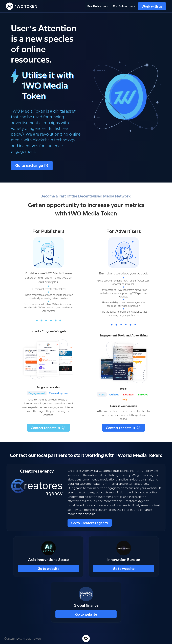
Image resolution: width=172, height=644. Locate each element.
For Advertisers (124, 6)
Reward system (59, 393)
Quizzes (114, 394)
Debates (128, 394)
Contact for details (48, 428)
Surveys (143, 394)
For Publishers (98, 6)
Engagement (37, 393)
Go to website (48, 569)
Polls (102, 394)
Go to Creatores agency (90, 523)
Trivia (123, 399)
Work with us (152, 6)
